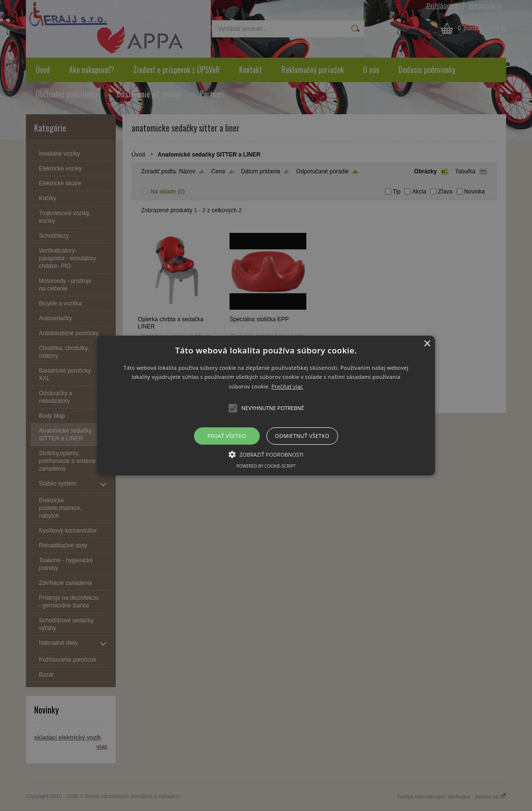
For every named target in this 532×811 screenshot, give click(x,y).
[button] (266, 406)
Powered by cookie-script (266, 466)
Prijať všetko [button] (227, 436)
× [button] (427, 344)
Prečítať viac (287, 386)
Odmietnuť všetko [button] (302, 436)
